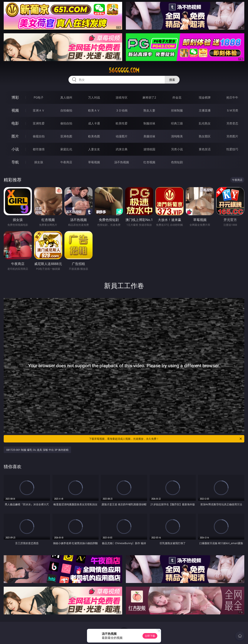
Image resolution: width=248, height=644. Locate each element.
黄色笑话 (205, 149)
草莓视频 (94, 162)
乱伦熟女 (205, 123)
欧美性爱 (122, 123)
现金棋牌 (205, 97)
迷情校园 (149, 149)
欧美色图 (94, 136)
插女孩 (39, 162)
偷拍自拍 (66, 123)
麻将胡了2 (149, 97)
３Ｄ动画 (122, 110)
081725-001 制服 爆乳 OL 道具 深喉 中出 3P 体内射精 (37, 450)
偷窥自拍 (39, 136)
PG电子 (39, 97)
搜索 (172, 80)
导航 (15, 162)
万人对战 (94, 97)
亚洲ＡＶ (39, 110)
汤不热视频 (122, 162)
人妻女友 (94, 149)
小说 (15, 149)
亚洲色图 (66, 136)
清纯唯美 (177, 136)
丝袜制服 (177, 110)
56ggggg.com (124, 70)
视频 (15, 110)
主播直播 (205, 110)
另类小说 (177, 149)
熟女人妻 (149, 110)
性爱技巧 (232, 149)
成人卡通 (94, 123)
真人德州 (66, 97)
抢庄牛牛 (232, 97)
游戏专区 (122, 97)
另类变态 (232, 123)
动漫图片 (122, 136)
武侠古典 (122, 149)
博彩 (15, 97)
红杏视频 (149, 162)
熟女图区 (205, 136)
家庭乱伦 (66, 149)
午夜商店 (66, 162)
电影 (15, 123)
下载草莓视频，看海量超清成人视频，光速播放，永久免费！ (166, 439)
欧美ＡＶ (94, 110)
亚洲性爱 (39, 123)
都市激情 (39, 149)
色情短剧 (177, 162)
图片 (15, 136)
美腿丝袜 (149, 136)
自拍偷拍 (66, 110)
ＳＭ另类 (232, 110)
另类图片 (232, 136)
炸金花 (177, 97)
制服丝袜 (149, 123)
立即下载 (150, 636)
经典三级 (177, 123)
